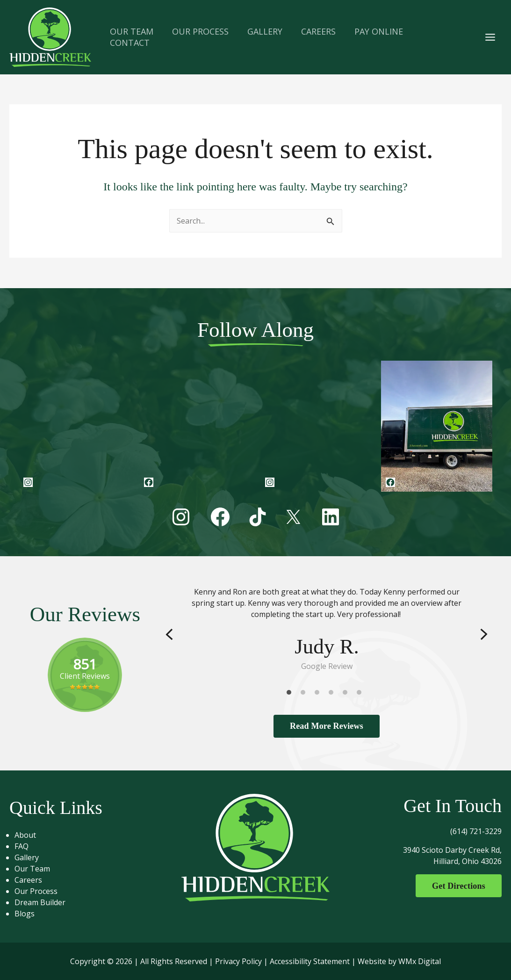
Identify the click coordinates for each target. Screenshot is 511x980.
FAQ (25, 846)
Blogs (28, 914)
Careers (32, 880)
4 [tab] (333, 694)
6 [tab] (361, 694)
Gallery (30, 857)
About (29, 835)
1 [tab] (291, 694)
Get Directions (456, 886)
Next (484, 634)
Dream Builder (44, 902)
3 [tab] (319, 694)
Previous (169, 634)
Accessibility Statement (310, 961)
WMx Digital (420, 961)
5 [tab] (347, 694)
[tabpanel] (327, 629)
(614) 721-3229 (476, 831)
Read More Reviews (327, 726)
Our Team (36, 869)
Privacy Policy (238, 961)
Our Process (40, 891)
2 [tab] (305, 694)
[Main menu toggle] (490, 37)
